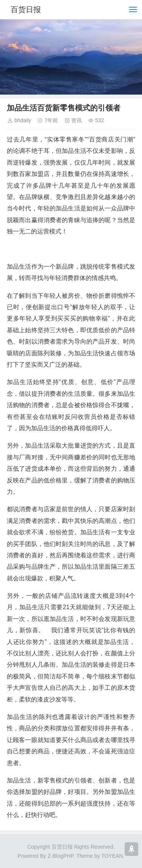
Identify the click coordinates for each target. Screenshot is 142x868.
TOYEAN (112, 856)
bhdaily (23, 120)
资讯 (76, 120)
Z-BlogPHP (61, 856)
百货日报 (26, 9)
